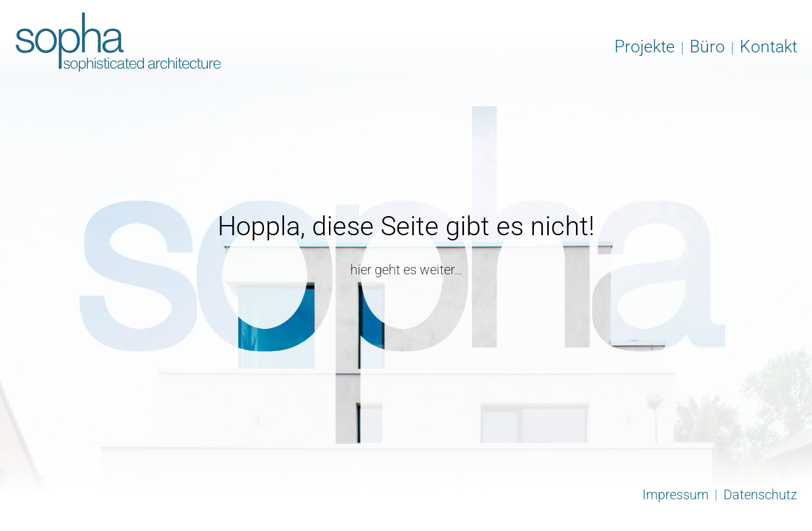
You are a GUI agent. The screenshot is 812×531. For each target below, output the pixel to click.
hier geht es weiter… (406, 270)
